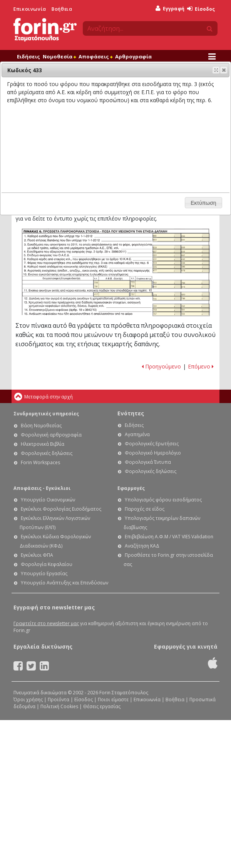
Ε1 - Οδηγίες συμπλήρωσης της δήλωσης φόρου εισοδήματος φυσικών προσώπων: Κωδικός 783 (167, 310)
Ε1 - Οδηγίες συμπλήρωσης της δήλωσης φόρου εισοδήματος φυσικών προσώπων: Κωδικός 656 (195, 235)
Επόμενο (201, 366)
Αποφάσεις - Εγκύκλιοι (42, 488)
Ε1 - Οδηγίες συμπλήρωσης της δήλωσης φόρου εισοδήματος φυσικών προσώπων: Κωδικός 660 (195, 247)
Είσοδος (201, 9)
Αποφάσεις (95, 56)
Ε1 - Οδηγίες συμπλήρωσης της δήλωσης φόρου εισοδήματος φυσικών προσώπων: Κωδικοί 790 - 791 (112, 285)
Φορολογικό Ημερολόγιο (153, 453)
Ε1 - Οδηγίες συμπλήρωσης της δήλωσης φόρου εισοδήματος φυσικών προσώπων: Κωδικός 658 (195, 251)
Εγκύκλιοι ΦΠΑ (37, 555)
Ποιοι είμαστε (113, 700)
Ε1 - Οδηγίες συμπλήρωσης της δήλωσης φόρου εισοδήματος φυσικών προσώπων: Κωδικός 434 (195, 263)
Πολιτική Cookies (59, 706)
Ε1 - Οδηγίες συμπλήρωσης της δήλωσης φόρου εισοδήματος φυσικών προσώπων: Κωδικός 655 (167, 235)
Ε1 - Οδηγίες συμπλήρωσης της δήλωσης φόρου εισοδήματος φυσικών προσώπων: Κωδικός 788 (195, 314)
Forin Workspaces (40, 462)
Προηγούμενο (161, 366)
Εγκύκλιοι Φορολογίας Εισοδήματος (61, 509)
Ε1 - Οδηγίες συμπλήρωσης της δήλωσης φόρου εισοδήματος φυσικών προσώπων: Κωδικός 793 (167, 282)
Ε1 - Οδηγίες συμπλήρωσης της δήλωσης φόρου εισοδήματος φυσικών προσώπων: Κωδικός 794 (195, 282)
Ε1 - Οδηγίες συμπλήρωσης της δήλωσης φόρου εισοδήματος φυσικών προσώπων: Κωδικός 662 (195, 255)
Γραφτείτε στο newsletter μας (46, 623)
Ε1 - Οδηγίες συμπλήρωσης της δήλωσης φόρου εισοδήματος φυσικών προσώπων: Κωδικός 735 (167, 298)
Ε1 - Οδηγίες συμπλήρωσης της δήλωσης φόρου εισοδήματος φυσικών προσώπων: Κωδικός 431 (167, 259)
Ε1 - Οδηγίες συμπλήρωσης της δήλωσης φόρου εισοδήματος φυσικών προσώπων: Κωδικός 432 (195, 259)
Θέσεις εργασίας (102, 706)
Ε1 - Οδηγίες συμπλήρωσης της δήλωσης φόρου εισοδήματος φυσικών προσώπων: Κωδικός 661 (167, 255)
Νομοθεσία (59, 56)
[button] (224, 70)
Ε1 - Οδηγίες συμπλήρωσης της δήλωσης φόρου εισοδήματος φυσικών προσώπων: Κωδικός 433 (167, 263)
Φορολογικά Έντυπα (148, 462)
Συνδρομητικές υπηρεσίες (46, 414)
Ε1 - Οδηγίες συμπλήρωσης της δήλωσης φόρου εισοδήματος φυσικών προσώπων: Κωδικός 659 (167, 247)
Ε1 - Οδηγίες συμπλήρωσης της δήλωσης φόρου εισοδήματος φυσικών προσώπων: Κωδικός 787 (167, 314)
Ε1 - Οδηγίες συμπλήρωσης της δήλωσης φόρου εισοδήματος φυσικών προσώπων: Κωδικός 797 (141, 294)
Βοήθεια (62, 9)
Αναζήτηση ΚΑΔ (142, 546)
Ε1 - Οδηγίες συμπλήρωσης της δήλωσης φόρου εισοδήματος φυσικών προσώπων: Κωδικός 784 (195, 310)
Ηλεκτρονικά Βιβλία (43, 444)
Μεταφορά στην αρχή (49, 397)
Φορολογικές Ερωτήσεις (152, 444)
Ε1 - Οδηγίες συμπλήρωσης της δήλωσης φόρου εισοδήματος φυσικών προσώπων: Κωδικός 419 (167, 294)
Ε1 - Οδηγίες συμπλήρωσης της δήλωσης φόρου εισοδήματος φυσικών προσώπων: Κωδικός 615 (167, 286)
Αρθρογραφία (133, 56)
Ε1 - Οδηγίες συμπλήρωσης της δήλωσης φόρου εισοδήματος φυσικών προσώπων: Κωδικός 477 (167, 271)
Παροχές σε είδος (145, 509)
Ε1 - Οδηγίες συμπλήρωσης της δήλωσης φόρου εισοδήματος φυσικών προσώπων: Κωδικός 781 (167, 306)
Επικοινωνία (30, 9)
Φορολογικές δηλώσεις (47, 453)
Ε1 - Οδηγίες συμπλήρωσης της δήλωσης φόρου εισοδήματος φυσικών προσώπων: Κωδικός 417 (111, 295)
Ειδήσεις (28, 56)
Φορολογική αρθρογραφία (51, 435)
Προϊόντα (59, 700)
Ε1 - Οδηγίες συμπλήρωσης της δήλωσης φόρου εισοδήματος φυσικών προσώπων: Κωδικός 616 (195, 286)
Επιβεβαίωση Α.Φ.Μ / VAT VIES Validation (169, 537)
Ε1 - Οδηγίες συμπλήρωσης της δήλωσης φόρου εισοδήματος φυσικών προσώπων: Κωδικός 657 (167, 251)
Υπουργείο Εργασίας (44, 573)
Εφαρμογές (131, 488)
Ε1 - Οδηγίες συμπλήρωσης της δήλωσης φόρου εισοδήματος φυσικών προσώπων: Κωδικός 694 (195, 240)
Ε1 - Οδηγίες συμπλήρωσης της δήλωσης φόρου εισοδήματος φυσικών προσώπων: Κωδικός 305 (167, 267)
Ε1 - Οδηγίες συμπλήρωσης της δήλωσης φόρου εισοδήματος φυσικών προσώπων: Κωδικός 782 (195, 306)
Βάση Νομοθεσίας (41, 426)
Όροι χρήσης (28, 700)
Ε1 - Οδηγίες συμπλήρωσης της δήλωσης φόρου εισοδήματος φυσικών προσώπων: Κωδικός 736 (195, 298)
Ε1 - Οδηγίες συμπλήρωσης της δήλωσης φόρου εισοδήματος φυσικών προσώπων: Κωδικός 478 (195, 271)
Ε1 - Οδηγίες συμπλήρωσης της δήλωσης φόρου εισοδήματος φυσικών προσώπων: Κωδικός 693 (167, 240)
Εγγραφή (170, 9)
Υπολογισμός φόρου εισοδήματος (163, 500)
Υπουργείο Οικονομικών (48, 500)
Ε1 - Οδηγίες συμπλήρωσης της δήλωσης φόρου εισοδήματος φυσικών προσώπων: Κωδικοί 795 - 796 (141, 285)
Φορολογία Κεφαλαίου (47, 564)
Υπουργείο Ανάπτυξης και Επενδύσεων (64, 583)
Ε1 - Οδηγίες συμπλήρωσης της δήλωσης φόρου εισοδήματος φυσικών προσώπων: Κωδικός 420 (195, 294)
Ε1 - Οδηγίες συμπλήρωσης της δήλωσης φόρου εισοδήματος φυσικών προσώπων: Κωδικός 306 (195, 267)
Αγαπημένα (137, 434)
